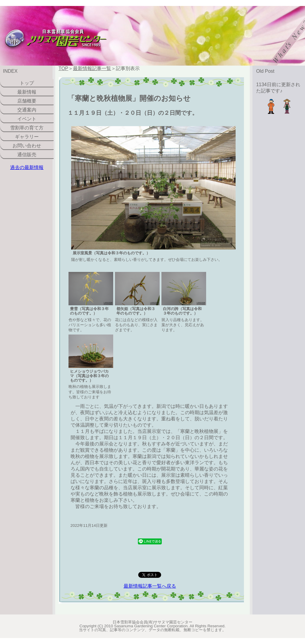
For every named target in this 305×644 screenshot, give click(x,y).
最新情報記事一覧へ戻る (150, 586)
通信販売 (27, 155)
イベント (27, 119)
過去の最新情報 (27, 167)
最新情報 (27, 92)
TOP (64, 68)
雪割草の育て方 (27, 128)
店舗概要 (27, 101)
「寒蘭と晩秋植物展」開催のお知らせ (129, 98)
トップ (27, 83)
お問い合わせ (27, 146)
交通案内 (27, 110)
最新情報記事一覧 (92, 68)
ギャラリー (27, 137)
